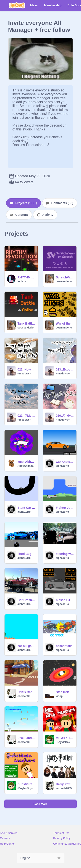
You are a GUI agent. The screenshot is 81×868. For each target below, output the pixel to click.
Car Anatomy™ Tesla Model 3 (65, 462)
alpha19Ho (63, 466)
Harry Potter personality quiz (65, 784)
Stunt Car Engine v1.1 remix (27, 508)
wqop (59, 696)
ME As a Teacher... (65, 738)
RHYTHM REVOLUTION (27, 277)
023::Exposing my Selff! (65, 369)
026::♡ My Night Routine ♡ (65, 416)
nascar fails (64, 646)
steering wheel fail (65, 554)
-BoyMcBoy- (64, 742)
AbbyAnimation (27, 466)
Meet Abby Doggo (27, 462)
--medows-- (24, 374)
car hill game (27, 646)
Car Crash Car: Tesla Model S (27, 600)
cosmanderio (64, 281)
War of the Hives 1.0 (65, 323)
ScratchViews (65, 277)
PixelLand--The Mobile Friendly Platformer (27, 738)
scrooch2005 (64, 788)
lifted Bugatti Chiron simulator (27, 554)
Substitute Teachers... (27, 784)
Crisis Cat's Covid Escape (27, 692)
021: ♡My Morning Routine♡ (27, 416)
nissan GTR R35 (65, 600)
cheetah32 (24, 696)
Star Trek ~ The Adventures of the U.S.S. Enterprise (65, 692)
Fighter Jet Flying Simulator (65, 508)
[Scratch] (17, 5)
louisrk (22, 281)
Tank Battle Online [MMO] (27, 323)
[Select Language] (41, 858)
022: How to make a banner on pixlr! (27, 369)
